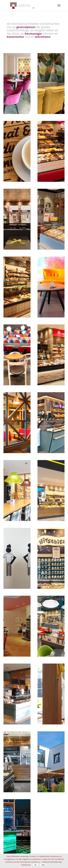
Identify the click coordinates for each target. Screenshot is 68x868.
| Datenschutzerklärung (51, 862)
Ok (35, 865)
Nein (43, 865)
